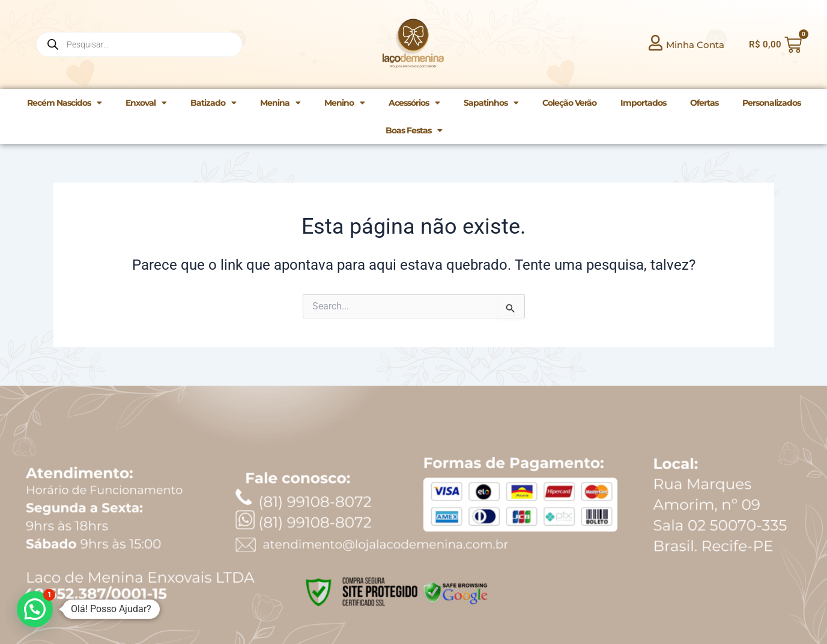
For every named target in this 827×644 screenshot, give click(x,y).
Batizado (213, 103)
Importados (643, 103)
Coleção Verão (569, 103)
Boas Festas (414, 130)
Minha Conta (695, 45)
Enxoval (146, 103)
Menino (344, 103)
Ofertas (704, 103)
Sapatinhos (491, 103)
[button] (35, 609)
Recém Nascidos (64, 103)
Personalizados (771, 103)
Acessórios (414, 103)
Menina (280, 103)
